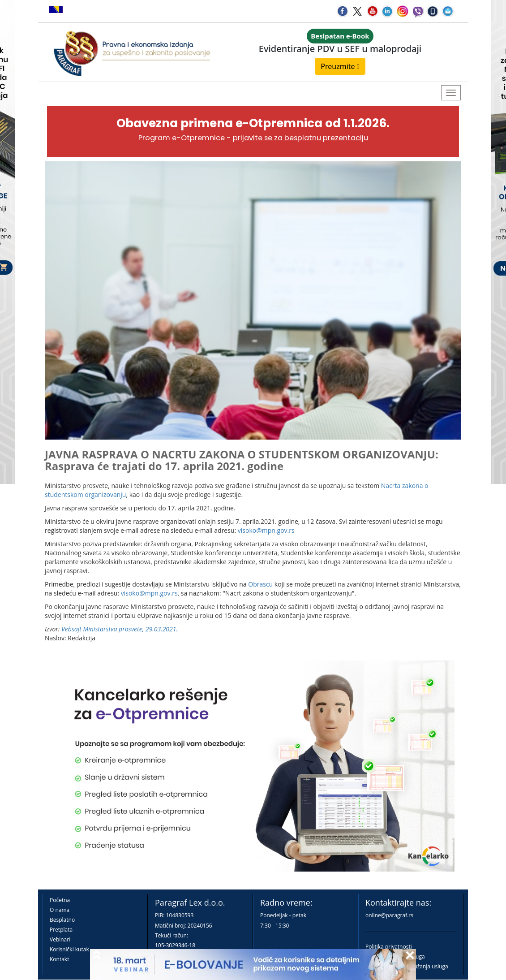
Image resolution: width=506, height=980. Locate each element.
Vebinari (60, 939)
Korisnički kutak (69, 949)
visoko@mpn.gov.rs (266, 530)
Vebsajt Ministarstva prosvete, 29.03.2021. (120, 629)
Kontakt (59, 959)
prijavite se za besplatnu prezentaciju (300, 138)
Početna (60, 900)
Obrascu (260, 584)
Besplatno (62, 920)
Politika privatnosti (389, 947)
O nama (60, 910)
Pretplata (61, 930)
